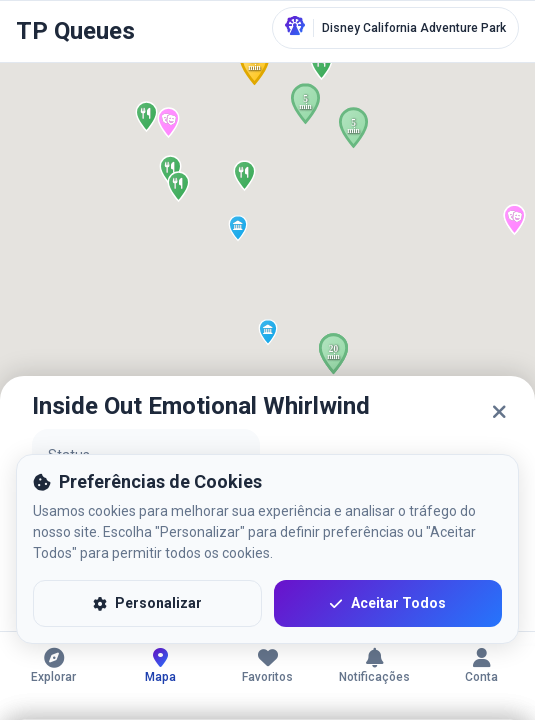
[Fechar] (499, 412)
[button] (238, 228)
